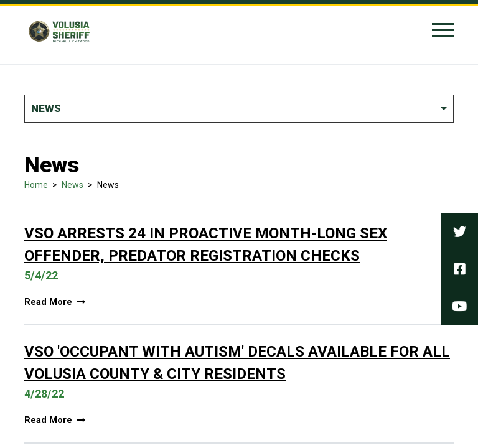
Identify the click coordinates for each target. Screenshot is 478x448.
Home (36, 185)
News (73, 185)
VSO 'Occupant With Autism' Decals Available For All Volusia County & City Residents (237, 363)
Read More (55, 302)
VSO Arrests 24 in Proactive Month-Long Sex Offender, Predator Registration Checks (206, 245)
